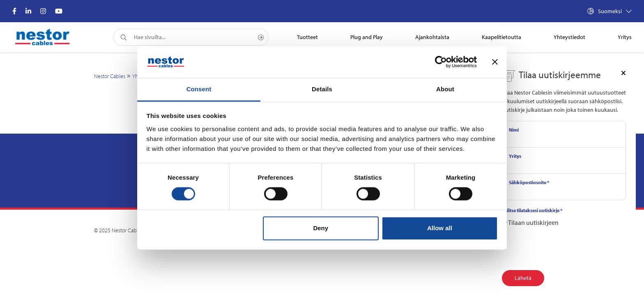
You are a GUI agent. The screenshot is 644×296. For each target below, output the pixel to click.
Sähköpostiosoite (529, 182)
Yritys (515, 156)
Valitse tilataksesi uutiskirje (532, 210)
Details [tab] (322, 89)
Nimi (514, 130)
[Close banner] (495, 62)
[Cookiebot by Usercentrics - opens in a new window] (441, 62)
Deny (321, 228)
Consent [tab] (199, 89)
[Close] (623, 72)
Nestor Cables (110, 76)
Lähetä (523, 278)
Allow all (440, 228)
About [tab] (445, 89)
